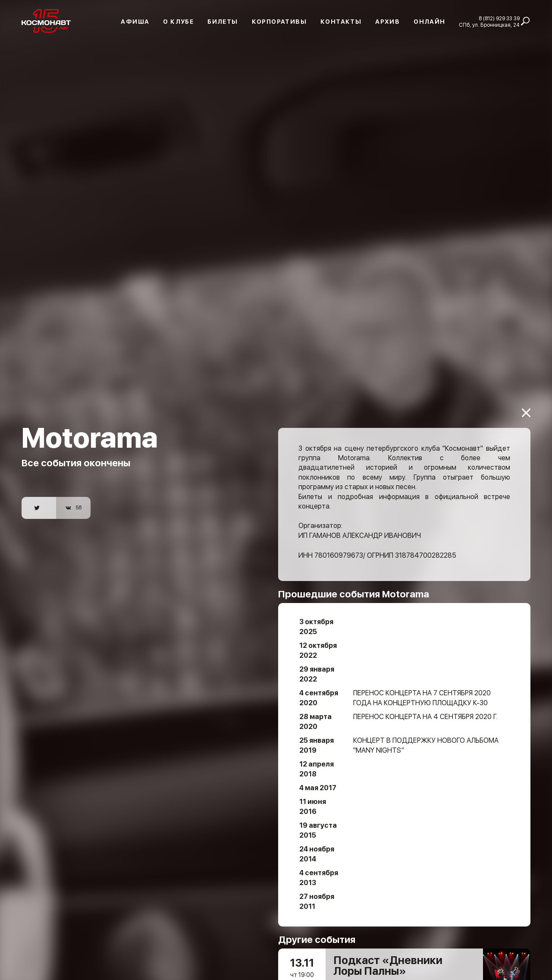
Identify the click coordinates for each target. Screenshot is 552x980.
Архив (387, 22)
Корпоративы (279, 22)
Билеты (223, 22)
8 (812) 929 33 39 (499, 19)
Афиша (135, 22)
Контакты (341, 22)
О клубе (178, 22)
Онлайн (429, 22)
